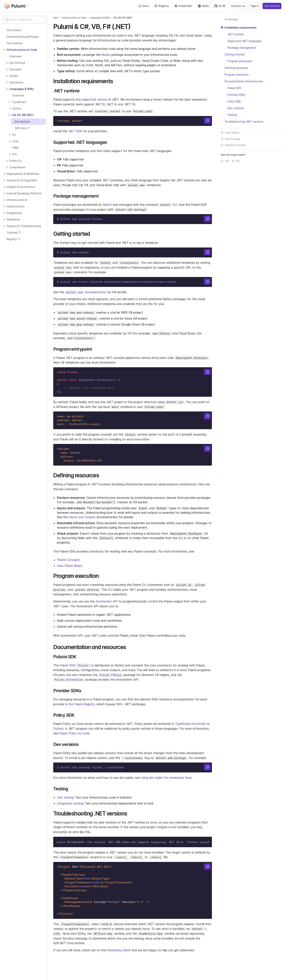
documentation (86, 292)
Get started (272, 6)
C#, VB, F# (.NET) (123, 18)
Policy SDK (234, 101)
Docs (144, 6)
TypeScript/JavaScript (190, 724)
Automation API (107, 601)
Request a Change (233, 145)
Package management (242, 48)
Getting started (235, 54)
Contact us (238, 6)
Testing (232, 115)
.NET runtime (236, 34)
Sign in (255, 6)
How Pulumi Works (70, 566)
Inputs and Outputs (82, 517)
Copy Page (231, 133)
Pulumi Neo (183, 6)
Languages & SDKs (100, 18)
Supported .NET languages (245, 41)
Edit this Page (231, 139)
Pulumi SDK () (75, 666)
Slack (203, 6)
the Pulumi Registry (82, 704)
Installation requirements (241, 28)
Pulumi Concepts (68, 560)
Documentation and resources (244, 81)
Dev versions (236, 108)
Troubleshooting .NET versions (244, 122)
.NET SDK (75, 131)
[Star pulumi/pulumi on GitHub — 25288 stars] (220, 6)
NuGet (106, 55)
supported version (94, 99)
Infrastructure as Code (74, 18)
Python (58, 729)
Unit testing (65, 797)
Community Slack (119, 950)
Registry (162, 6)
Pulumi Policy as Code (74, 733)
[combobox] (24, 20)
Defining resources (236, 68)
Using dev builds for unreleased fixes (166, 778)
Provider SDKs (236, 95)
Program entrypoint (240, 61)
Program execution (237, 75)
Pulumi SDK (234, 88)
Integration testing (70, 803)
